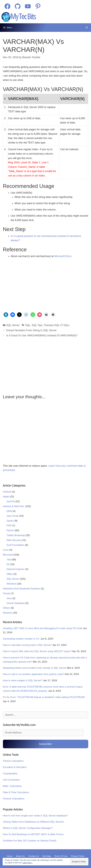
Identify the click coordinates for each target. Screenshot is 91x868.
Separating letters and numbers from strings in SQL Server (35, 668)
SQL (28, 325)
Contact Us (34, 856)
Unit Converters (11, 780)
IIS (8, 564)
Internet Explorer (16, 569)
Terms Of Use (61, 856)
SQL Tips (37, 325)
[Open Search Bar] (87, 28)
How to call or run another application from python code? (33, 674)
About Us (20, 856)
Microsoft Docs (63, 256)
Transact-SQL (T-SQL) (57, 325)
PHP (9, 526)
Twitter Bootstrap (16, 535)
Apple (6, 497)
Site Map (47, 856)
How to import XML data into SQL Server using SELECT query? (37, 651)
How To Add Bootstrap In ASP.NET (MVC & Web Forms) (33, 834)
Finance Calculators (14, 799)
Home (10, 856)
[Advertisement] (28, 286)
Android (7, 492)
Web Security (14, 540)
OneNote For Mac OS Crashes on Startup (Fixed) (30, 841)
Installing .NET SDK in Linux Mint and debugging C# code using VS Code (42, 628)
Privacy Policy (78, 856)
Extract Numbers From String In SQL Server (31, 330)
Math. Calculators (12, 786)
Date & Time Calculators (16, 792)
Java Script (13, 516)
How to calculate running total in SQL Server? (27, 645)
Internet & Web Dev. (14, 506)
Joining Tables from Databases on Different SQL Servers (33, 822)
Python (10, 530)
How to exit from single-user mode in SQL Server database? (35, 816)
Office (10, 574)
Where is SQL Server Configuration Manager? (28, 828)
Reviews (7, 613)
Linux (6, 550)
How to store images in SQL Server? (23, 680)
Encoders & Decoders (15, 767)
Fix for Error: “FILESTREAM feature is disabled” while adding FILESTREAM (44, 697)
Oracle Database (16, 603)
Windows (12, 584)
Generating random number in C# (21, 639)
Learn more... (28, 863)
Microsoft (8, 555)
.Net (9, 560)
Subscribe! (45, 744)
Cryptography (10, 773)
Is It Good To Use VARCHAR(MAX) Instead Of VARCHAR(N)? (42, 335)
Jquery (10, 521)
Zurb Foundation (16, 545)
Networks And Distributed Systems (22, 589)
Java (9, 598)
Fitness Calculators (13, 761)
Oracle (6, 593)
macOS (11, 501)
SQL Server (13, 325)
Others (7, 608)
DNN (9, 511)
